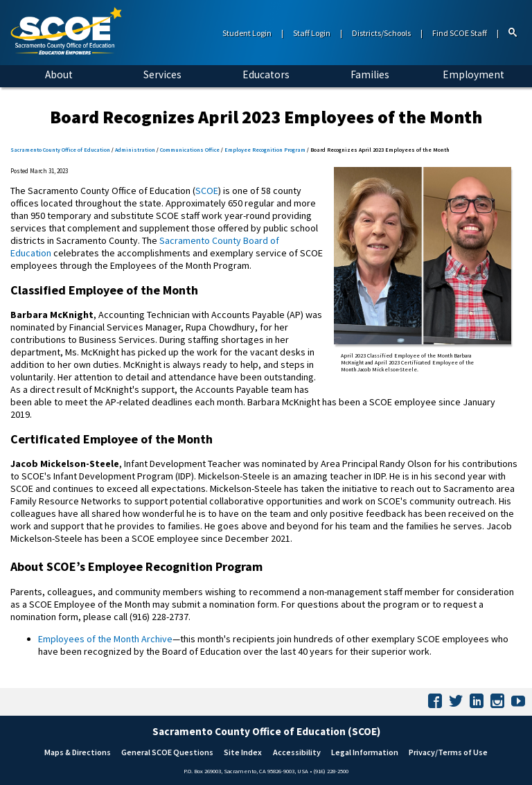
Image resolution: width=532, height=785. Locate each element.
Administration (135, 150)
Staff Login (312, 33)
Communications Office (190, 150)
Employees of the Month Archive (105, 639)
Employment (473, 74)
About (59, 74)
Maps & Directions (78, 752)
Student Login (247, 33)
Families (370, 74)
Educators (266, 74)
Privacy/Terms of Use (448, 752)
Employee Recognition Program (265, 150)
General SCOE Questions (167, 752)
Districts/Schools (381, 33)
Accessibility (297, 752)
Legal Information (365, 752)
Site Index (243, 752)
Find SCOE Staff (460, 33)
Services (162, 74)
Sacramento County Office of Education (60, 150)
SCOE (207, 191)
